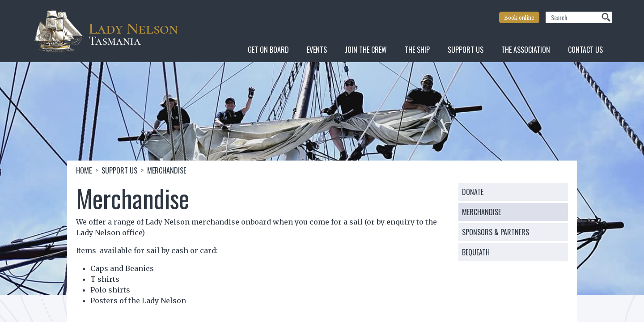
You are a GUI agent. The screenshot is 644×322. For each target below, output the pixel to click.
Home (84, 170)
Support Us (466, 50)
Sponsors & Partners (496, 232)
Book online (519, 18)
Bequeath (476, 252)
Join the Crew (366, 50)
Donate (473, 192)
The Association (526, 50)
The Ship (417, 50)
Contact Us (585, 50)
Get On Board (268, 50)
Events (317, 50)
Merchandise (481, 212)
